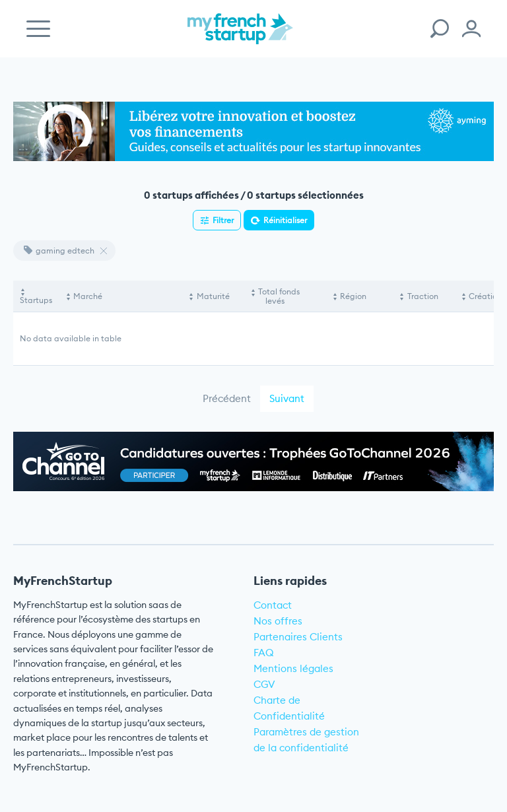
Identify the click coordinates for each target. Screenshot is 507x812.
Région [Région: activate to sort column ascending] (353, 296)
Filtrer (223, 220)
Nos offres (278, 621)
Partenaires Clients (298, 637)
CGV (264, 684)
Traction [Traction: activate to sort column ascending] (423, 296)
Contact (273, 605)
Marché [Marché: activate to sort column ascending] (88, 296)
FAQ (264, 653)
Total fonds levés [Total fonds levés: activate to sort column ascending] (279, 296)
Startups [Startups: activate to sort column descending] (36, 300)
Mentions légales (293, 668)
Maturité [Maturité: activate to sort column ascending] (213, 296)
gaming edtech (59, 251)
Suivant (287, 398)
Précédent (227, 398)
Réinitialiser (285, 220)
